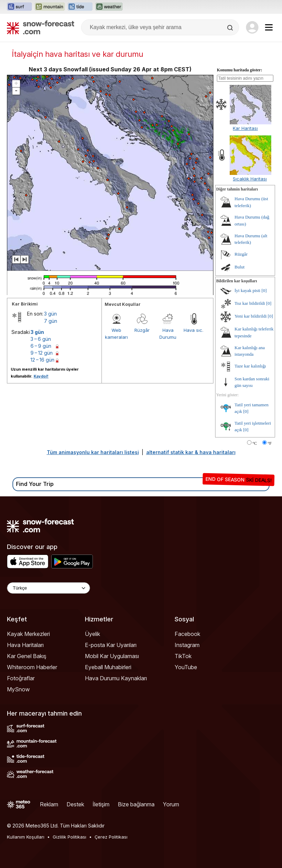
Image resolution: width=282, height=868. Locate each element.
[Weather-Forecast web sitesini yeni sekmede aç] (109, 7)
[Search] (231, 28)
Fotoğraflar (21, 678)
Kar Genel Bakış (27, 656)
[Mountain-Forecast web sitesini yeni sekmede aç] (50, 7)
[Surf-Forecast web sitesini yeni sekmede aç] (19, 7)
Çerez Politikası (111, 837)
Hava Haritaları (25, 645)
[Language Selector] (49, 588)
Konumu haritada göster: (240, 70)
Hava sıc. (193, 330)
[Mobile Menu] (269, 27)
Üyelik (92, 634)
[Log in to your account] (252, 27)
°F (270, 443)
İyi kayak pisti (247, 290)
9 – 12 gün (42, 353)
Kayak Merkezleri (28, 634)
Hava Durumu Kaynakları (116, 678)
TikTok (183, 656)
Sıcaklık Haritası (250, 179)
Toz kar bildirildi (250, 303)
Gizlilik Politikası (69, 837)
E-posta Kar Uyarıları (111, 645)
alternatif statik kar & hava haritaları (191, 452)
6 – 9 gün (41, 346)
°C (255, 443)
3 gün (50, 314)
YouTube (186, 667)
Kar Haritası (245, 128)
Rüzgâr (142, 330)
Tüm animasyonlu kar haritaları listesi (93, 452)
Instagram (187, 645)
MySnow (18, 689)
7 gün (51, 321)
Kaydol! (41, 376)
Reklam (49, 804)
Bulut (240, 267)
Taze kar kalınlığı (250, 366)
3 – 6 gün (41, 339)
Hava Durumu (168, 334)
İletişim (101, 804)
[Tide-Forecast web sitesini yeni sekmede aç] (80, 7)
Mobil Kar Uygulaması (112, 656)
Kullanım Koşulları (26, 837)
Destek (75, 804)
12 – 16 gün (42, 360)
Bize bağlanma (136, 804)
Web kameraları (116, 334)
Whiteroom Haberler (32, 667)
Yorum (171, 804)
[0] (264, 290)
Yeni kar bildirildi (251, 316)
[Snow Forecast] (41, 27)
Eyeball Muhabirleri (108, 667)
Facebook (187, 634)
